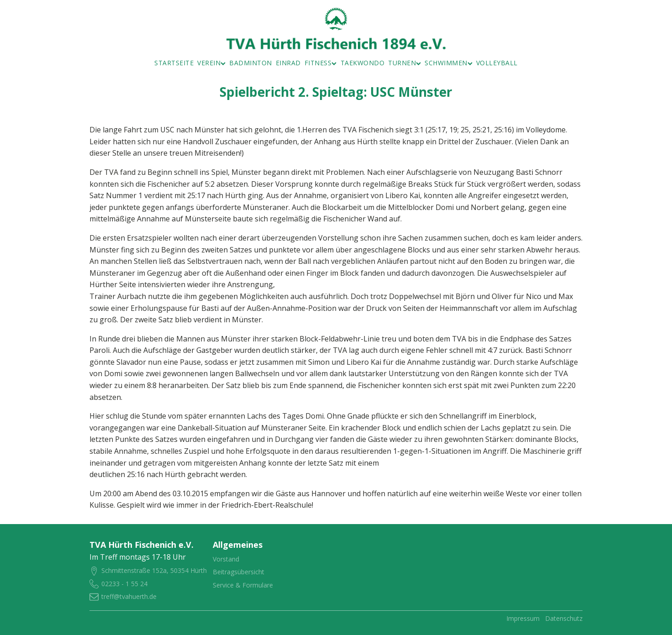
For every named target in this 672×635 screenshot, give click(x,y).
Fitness (321, 63)
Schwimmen (449, 63)
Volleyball (497, 63)
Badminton (251, 63)
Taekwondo (363, 63)
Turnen (404, 63)
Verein (211, 63)
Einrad (288, 63)
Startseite (174, 63)
